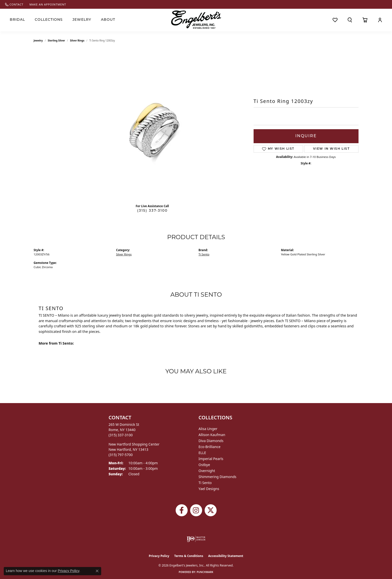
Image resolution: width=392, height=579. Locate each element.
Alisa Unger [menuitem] (208, 429)
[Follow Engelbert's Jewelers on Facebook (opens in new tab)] (182, 510)
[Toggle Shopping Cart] (365, 20)
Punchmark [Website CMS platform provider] (205, 572)
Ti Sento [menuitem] (205, 483)
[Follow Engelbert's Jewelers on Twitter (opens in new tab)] (211, 510)
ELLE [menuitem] (202, 453)
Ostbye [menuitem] (204, 465)
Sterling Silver (56, 40)
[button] (350, 20)
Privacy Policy (159, 556)
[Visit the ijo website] (196, 539)
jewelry (38, 40)
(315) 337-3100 (152, 211)
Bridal (17, 20)
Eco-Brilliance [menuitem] (210, 447)
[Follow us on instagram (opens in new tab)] (196, 510)
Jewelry (82, 20)
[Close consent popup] (97, 571)
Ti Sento (204, 254)
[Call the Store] (121, 435)
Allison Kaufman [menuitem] (212, 435)
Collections (49, 20)
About (108, 20)
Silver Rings (77, 40)
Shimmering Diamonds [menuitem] (218, 477)
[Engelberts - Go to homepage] (196, 20)
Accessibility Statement (226, 556)
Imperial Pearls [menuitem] (211, 459)
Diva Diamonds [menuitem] (211, 441)
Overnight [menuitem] (207, 471)
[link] (14, 4)
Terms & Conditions (189, 556)
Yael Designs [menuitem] (209, 489)
